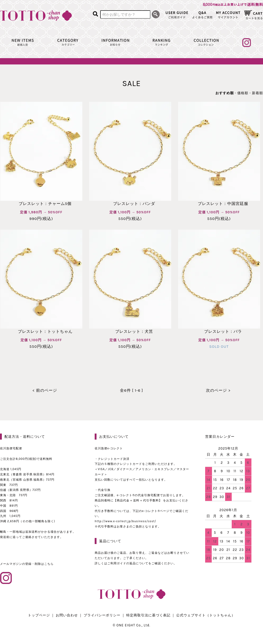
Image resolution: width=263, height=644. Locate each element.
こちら (49, 564)
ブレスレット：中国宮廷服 (219, 204)
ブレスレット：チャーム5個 (41, 204)
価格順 (243, 93)
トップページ (39, 615)
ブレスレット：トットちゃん (41, 331)
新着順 (257, 93)
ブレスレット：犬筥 (130, 331)
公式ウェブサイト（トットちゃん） (206, 615)
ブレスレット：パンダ (130, 204)
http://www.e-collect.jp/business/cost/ (125, 521)
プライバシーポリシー (102, 615)
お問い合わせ (67, 615)
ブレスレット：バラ (219, 331)
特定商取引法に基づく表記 (148, 615)
